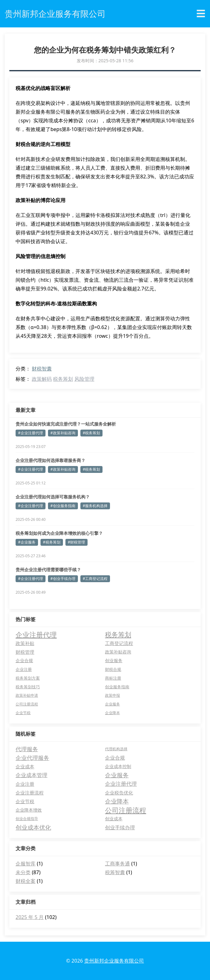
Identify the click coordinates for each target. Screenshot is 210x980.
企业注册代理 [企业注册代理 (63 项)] (36, 634)
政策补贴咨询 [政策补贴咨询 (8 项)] (118, 652)
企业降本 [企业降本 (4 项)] (112, 713)
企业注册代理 (121, 784)
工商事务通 (117, 864)
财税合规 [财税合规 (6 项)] (113, 669)
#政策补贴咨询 (63, 433)
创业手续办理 (120, 827)
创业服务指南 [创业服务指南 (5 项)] (117, 687)
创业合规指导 (27, 819)
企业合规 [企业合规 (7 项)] (24, 660)
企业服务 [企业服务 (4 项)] (112, 704)
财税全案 (26, 881)
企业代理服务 (32, 758)
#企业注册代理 (31, 433)
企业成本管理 (31, 775)
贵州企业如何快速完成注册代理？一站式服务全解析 (66, 424)
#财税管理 (77, 542)
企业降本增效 (29, 810)
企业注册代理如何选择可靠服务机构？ (53, 497)
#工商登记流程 (95, 579)
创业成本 (114, 819)
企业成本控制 (118, 766)
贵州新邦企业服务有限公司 (114, 961)
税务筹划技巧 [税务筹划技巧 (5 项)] (28, 687)
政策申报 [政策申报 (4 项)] (112, 695)
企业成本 (25, 766)
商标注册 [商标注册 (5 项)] (113, 678)
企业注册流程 (30, 793)
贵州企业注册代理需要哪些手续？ (48, 570)
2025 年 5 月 (30, 917)
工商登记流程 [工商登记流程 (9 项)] (119, 643)
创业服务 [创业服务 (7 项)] (114, 660)
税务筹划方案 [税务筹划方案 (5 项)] (28, 678)
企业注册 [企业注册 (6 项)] (24, 669)
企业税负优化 (119, 793)
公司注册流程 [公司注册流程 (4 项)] (27, 704)
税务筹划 (63, 379)
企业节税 (25, 801)
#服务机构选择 (95, 506)
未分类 (23, 872)
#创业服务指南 (63, 506)
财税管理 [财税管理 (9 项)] (25, 652)
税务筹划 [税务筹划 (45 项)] (118, 634)
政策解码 (42, 379)
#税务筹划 (92, 433)
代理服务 (27, 749)
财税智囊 (42, 369)
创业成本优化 (33, 827)
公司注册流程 (126, 810)
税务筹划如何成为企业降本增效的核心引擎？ (59, 533)
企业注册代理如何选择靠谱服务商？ (50, 460)
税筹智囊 (115, 872)
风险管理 (84, 379)
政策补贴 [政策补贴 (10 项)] (25, 643)
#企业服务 (27, 542)
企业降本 (117, 801)
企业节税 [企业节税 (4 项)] (23, 713)
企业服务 (117, 775)
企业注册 (25, 784)
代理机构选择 (116, 749)
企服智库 (26, 864)
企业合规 (115, 758)
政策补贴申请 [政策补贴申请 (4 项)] (27, 695)
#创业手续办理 (63, 579)
